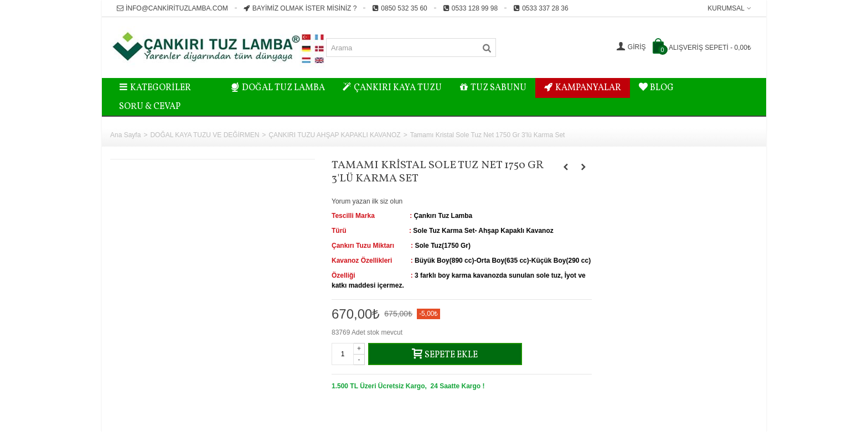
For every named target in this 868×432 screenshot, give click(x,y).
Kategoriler (155, 88)
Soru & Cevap (150, 107)
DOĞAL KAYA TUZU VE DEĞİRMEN (205, 135)
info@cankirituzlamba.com (172, 8)
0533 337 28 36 (541, 8)
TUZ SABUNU (493, 88)
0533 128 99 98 (470, 8)
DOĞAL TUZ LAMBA (278, 88)
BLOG (656, 88)
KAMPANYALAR (583, 88)
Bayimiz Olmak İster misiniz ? (300, 8)
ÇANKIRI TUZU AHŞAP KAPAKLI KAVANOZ (334, 135)
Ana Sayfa (125, 135)
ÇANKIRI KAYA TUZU (392, 88)
